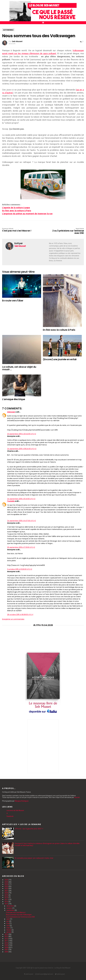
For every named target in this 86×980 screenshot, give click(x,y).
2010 (7, 943)
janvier (9, 932)
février (9, 930)
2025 (7, 882)
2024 (7, 884)
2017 (7, 899)
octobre (9, 908)
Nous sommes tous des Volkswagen (19, 915)
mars (9, 928)
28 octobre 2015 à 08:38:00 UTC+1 (20, 615)
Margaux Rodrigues (22, 801)
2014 (7, 934)
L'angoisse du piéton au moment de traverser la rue (27, 214)
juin (8, 921)
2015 (7, 904)
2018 (7, 897)
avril (8, 926)
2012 (7, 939)
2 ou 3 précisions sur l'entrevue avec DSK (68, 231)
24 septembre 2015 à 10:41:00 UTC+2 (21, 499)
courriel (77, 797)
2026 (7, 880)
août (8, 919)
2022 (7, 888)
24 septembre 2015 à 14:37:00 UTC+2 (21, 521)
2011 (7, 941)
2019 (7, 895)
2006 (7, 952)
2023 (7, 886)
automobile (8, 30)
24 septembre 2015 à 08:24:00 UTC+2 (22, 449)
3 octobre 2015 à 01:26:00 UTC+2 (20, 569)
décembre (10, 906)
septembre (11, 910)
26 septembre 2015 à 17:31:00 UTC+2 (21, 547)
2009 (7, 945)
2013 (7, 936)
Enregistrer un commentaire (13, 619)
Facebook (10, 816)
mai (8, 923)
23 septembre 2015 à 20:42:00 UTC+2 (22, 434)
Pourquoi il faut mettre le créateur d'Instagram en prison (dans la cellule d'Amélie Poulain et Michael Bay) (47, 844)
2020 (7, 893)
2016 (7, 902)
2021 (7, 891)
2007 (7, 949)
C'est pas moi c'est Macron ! (18, 230)
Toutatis (11, 501)
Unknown (11, 412)
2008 (7, 947)
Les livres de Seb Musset (15, 810)
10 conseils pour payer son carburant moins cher (34, 858)
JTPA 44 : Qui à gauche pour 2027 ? (29, 829)
